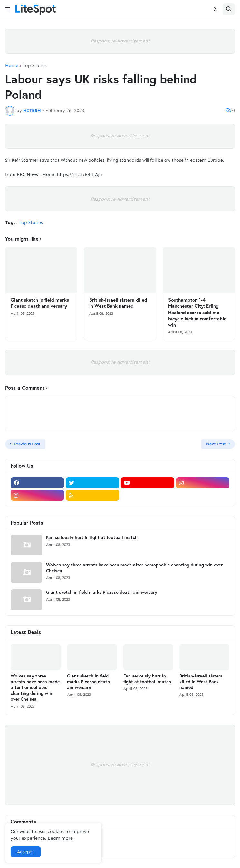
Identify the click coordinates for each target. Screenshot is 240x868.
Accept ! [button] (26, 852)
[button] (8, 9)
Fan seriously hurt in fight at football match (92, 537)
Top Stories (35, 66)
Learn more (60, 838)
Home (12, 66)
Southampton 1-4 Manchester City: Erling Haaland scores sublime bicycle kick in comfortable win (197, 312)
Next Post (216, 444)
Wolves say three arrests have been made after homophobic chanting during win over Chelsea (134, 568)
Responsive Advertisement (120, 41)
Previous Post (27, 444)
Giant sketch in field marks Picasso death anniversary (40, 303)
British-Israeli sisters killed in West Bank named (118, 303)
